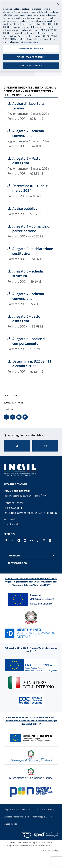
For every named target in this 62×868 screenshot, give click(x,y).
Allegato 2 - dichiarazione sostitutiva (31, 251)
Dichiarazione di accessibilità (17, 817)
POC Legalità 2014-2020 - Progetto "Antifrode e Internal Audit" (31, 649)
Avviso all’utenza (44, 809)
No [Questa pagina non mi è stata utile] (45, 446)
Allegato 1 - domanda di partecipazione (31, 228)
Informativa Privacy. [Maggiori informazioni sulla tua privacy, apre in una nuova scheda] (29, 41)
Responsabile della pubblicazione (18, 809)
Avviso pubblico (31, 208)
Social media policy (50, 850)
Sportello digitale (11, 524)
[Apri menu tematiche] (31, 556)
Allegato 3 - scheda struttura (31, 273)
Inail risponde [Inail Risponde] (10, 519)
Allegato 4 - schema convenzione (31, 133)
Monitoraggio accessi (43, 817)
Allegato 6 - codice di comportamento (31, 341)
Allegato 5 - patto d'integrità (31, 319)
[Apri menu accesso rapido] (31, 563)
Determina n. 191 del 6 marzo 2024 (31, 188)
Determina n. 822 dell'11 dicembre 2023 (31, 363)
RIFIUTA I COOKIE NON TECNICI (31, 56)
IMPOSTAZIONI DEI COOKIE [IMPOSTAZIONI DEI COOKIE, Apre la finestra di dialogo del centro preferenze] (31, 48)
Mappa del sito (10, 824)
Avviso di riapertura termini (31, 106)
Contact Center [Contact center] (14, 503)
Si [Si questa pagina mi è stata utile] (17, 446)
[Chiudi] (58, 4)
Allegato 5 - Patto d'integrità (31, 161)
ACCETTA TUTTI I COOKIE (31, 65)
